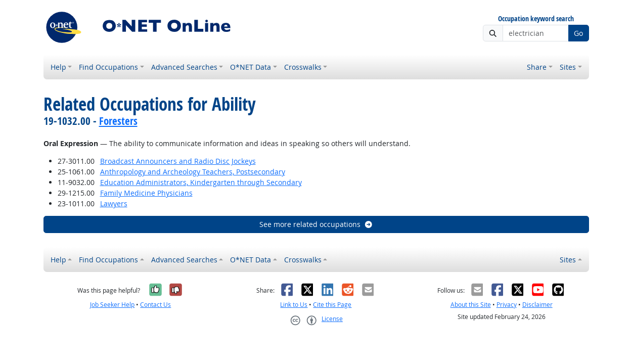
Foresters (118, 121)
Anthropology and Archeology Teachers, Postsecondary (193, 172)
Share (537, 67)
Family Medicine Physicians (146, 193)
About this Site (471, 305)
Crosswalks (303, 67)
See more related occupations (316, 224)
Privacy (507, 305)
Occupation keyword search (536, 19)
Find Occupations (108, 67)
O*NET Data (251, 67)
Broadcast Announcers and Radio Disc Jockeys (178, 161)
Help (58, 67)
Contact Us (155, 305)
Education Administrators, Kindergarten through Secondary (201, 182)
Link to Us (294, 305)
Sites (568, 67)
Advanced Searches (184, 67)
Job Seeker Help (112, 305)
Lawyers (114, 203)
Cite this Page (332, 305)
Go (578, 33)
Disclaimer (537, 305)
